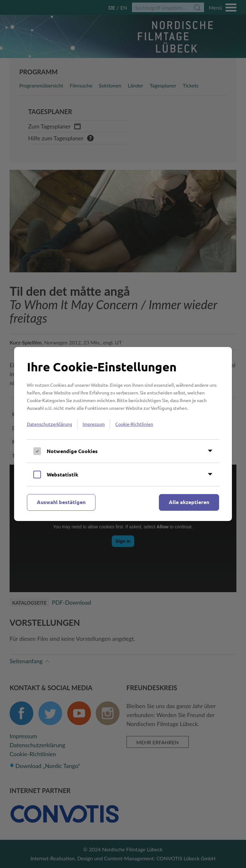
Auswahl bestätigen (61, 502)
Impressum (94, 424)
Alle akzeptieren (189, 502)
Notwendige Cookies (72, 451)
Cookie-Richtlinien (134, 424)
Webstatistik (62, 474)
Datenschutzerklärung (49, 424)
